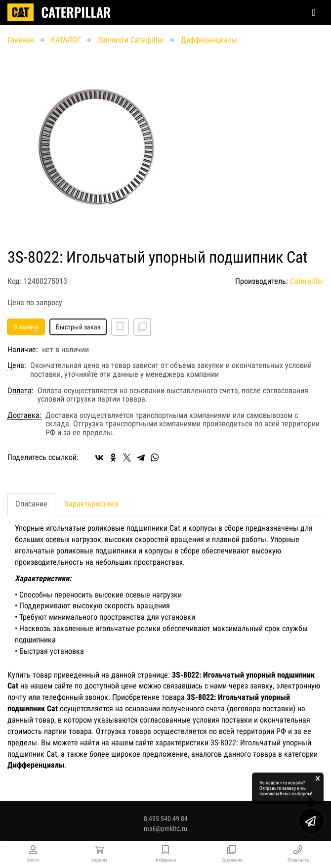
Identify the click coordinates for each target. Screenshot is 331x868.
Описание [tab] (31, 504)
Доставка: (24, 415)
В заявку (26, 327)
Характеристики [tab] (91, 504)
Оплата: (21, 391)
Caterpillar (307, 281)
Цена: (17, 365)
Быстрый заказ (78, 327)
